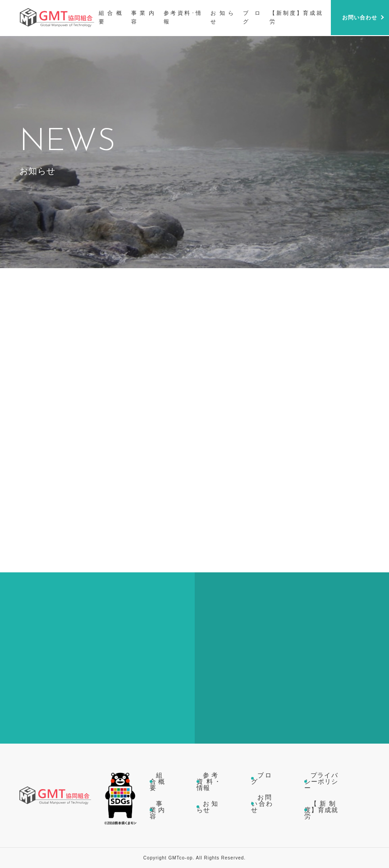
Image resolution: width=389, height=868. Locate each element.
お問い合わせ (262, 804)
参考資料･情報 (208, 781)
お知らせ (208, 807)
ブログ (262, 778)
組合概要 (157, 781)
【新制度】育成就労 (321, 810)
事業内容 (157, 810)
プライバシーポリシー (321, 781)
